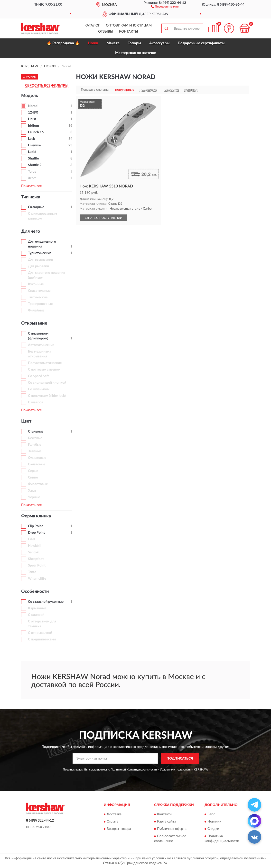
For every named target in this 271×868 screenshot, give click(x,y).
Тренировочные (40, 304)
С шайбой (36, 402)
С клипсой (36, 615)
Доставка (114, 815)
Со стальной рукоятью (46, 602)
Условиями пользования (177, 770)
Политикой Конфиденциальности (134, 770)
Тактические (38, 297)
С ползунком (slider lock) (47, 396)
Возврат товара (119, 829)
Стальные (36, 432)
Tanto (32, 572)
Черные (34, 497)
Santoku (34, 552)
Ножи (93, 43)
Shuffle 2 (35, 165)
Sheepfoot (36, 559)
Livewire (34, 145)
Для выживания (40, 260)
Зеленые (35, 451)
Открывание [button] (34, 323)
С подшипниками (42, 639)
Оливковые (37, 458)
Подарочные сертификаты (201, 43)
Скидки (213, 829)
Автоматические (41, 345)
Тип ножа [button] (31, 197)
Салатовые (37, 464)
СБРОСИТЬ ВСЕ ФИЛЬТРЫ (47, 86)
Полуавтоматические (45, 363)
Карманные (37, 608)
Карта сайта (167, 822)
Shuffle (33, 159)
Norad (33, 106)
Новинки (214, 822)
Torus (32, 172)
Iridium (33, 126)
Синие (33, 478)
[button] (165, 6)
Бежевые (35, 438)
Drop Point (36, 533)
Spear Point (37, 566)
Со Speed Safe (39, 376)
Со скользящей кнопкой (47, 383)
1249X (33, 113)
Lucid (32, 152)
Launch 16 (36, 132)
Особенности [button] (35, 592)
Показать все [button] (31, 186)
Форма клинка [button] (36, 516)
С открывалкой (40, 633)
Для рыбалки (38, 266)
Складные (36, 207)
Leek (31, 139)
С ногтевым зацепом (44, 370)
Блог (211, 815)
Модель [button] (30, 96)
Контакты (129, 32)
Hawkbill (35, 546)
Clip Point (35, 526)
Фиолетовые (38, 484)
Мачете (113, 43)
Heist (32, 119)
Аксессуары (159, 43)
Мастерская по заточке (135, 53)
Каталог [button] (92, 26)
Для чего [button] (31, 231)
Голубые (35, 445)
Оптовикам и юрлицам (129, 26)
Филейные (36, 310)
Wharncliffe (37, 579)
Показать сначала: (95, 90)
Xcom (32, 178)
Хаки (32, 491)
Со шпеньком (39, 389)
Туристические (40, 253)
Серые (33, 471)
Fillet (32, 539)
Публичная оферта (172, 829)
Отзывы (106, 32)
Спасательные (39, 291)
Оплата (112, 822)
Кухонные (36, 284)
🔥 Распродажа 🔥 (63, 43)
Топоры (134, 43)
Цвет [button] (26, 421)
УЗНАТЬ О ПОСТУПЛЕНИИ (103, 218)
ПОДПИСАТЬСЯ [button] (180, 759)
